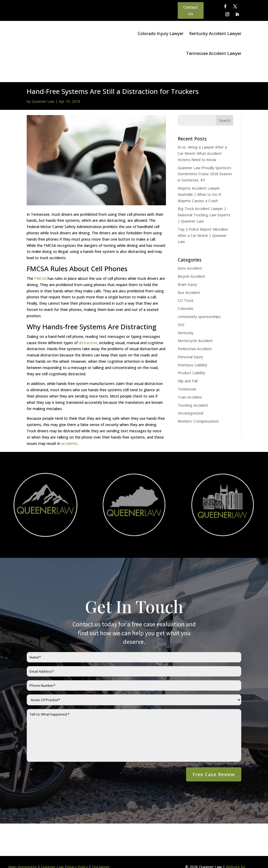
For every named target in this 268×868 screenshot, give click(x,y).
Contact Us (191, 10)
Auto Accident (190, 252)
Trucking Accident (193, 389)
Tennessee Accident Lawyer (214, 53)
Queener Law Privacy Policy (64, 851)
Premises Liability (192, 349)
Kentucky (186, 317)
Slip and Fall (188, 365)
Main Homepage (22, 851)
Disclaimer (101, 851)
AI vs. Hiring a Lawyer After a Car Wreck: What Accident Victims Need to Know (202, 137)
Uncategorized (190, 397)
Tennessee (187, 373)
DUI (181, 308)
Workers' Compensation (198, 405)
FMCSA (40, 262)
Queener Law (43, 85)
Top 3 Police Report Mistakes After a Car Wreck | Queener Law (203, 219)
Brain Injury (187, 268)
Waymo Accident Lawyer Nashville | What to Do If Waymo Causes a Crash (199, 178)
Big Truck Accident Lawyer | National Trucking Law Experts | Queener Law (204, 199)
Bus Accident (189, 276)
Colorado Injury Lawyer (161, 33)
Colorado (186, 292)
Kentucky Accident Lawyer (215, 33)
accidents (69, 427)
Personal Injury (190, 341)
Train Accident (190, 381)
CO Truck (186, 284)
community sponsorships (199, 300)
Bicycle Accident (191, 260)
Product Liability (191, 357)
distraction (88, 327)
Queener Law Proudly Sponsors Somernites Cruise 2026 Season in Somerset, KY (205, 158)
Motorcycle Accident (195, 324)
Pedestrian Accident (195, 333)
